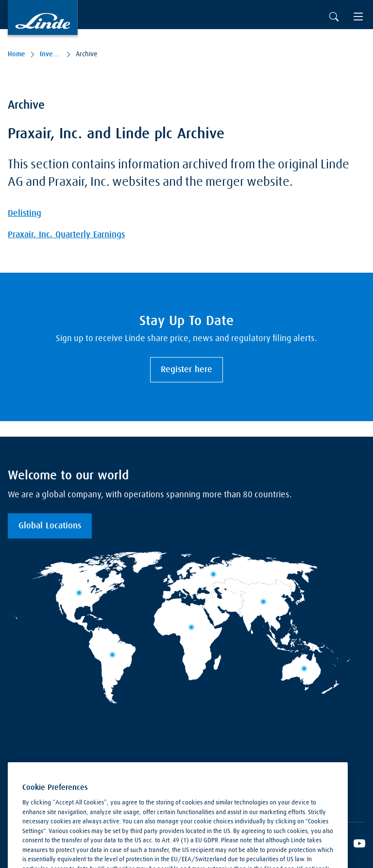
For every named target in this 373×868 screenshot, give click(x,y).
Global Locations (50, 526)
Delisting (25, 213)
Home (17, 54)
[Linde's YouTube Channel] (359, 845)
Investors (51, 54)
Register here (186, 370)
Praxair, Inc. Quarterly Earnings (66, 235)
